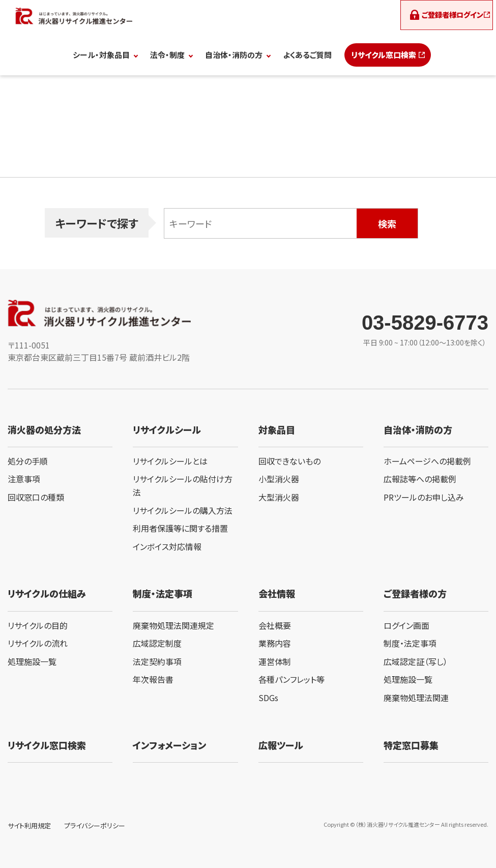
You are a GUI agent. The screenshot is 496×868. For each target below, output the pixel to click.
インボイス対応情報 (167, 546)
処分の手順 (28, 461)
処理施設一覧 (32, 661)
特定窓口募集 (411, 745)
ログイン (451, 15)
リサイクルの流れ (38, 643)
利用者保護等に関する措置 (180, 528)
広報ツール (281, 745)
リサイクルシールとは (170, 461)
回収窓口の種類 (36, 497)
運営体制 (275, 661)
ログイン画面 (406, 625)
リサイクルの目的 (38, 625)
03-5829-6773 (425, 323)
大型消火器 (279, 497)
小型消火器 (279, 479)
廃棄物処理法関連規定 (173, 625)
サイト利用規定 (29, 826)
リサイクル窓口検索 (384, 55)
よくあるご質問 (307, 55)
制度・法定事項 (410, 643)
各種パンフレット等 (291, 679)
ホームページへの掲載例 (427, 461)
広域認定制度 (157, 643)
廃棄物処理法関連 (416, 698)
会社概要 (275, 625)
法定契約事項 (157, 661)
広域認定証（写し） (416, 661)
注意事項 (24, 479)
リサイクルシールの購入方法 (183, 510)
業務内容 (275, 643)
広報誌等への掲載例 (420, 479)
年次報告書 (153, 679)
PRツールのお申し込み (424, 497)
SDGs (268, 698)
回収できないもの (289, 461)
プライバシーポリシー (95, 826)
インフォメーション (169, 745)
